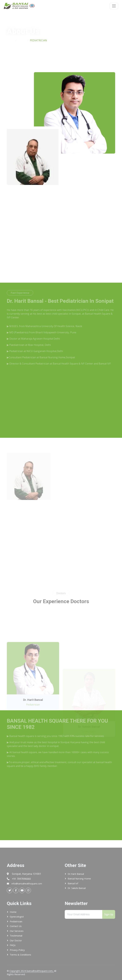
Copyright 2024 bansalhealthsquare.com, (32, 971)
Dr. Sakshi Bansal (77, 888)
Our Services (17, 931)
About (22, 40)
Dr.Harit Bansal (76, 874)
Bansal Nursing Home (79, 879)
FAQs (13, 945)
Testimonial (16, 936)
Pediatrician (16, 921)
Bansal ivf (73, 883)
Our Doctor (16, 940)
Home (11, 40)
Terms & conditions (20, 955)
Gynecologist (17, 917)
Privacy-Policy (17, 950)
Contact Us (16, 926)
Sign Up (109, 914)
